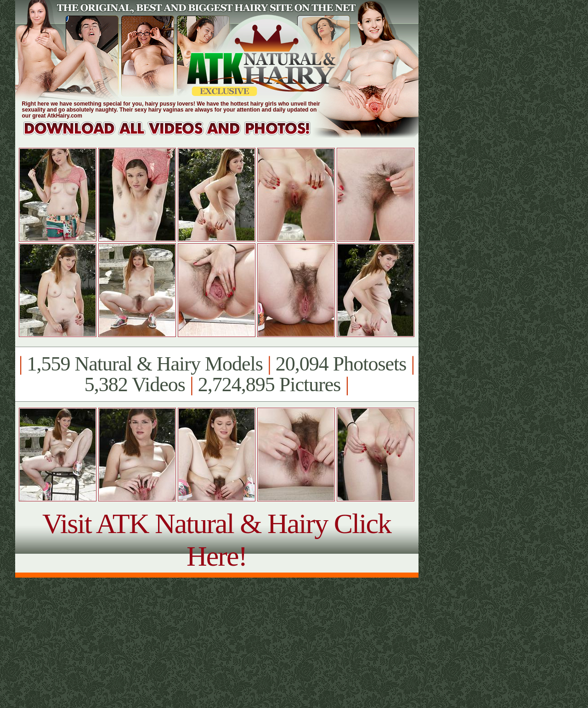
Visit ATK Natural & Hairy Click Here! (217, 540)
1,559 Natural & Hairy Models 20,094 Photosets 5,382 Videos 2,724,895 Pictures (217, 374)
